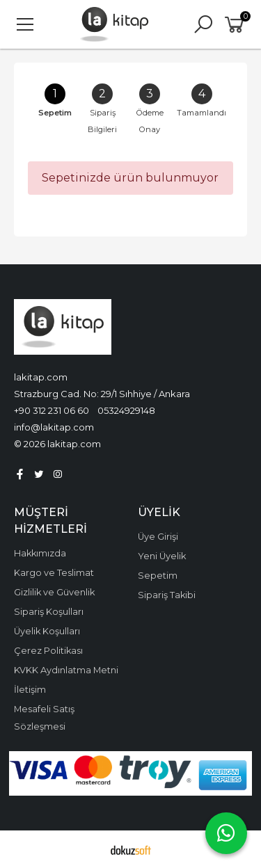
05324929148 (126, 410)
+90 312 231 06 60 (52, 410)
